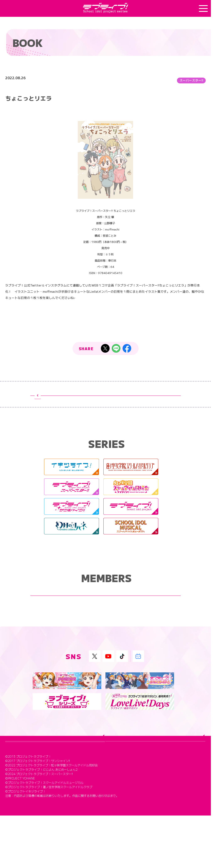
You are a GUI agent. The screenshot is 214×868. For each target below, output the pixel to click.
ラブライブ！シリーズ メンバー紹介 (106, 607)
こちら (114, 848)
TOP (14, 763)
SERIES (118, 776)
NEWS (116, 763)
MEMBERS (21, 788)
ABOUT (18, 776)
